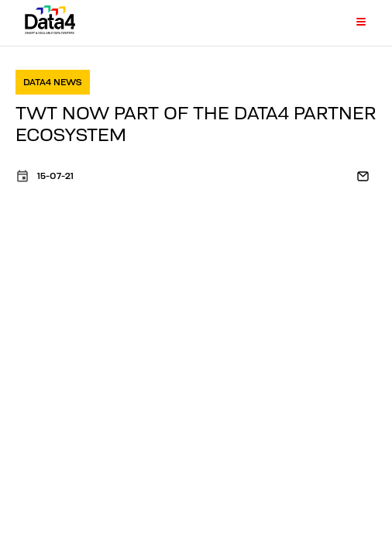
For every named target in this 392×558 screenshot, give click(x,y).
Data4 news (53, 82)
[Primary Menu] (352, 22)
